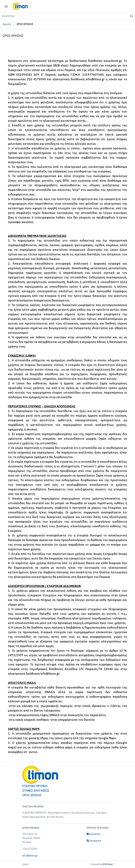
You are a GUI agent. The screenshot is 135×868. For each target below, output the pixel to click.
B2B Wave (108, 864)
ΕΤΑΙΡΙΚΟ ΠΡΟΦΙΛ (35, 786)
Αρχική (7, 24)
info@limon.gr (30, 856)
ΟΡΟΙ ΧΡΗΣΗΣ (32, 795)
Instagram (94, 841)
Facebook (93, 834)
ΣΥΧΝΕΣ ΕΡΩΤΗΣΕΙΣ (36, 791)
